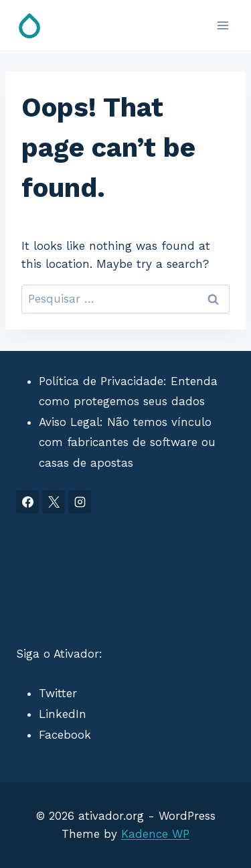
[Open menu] (223, 25)
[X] (54, 502)
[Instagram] (80, 502)
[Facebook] (27, 502)
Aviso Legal (69, 422)
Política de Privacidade (101, 381)
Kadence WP (155, 834)
